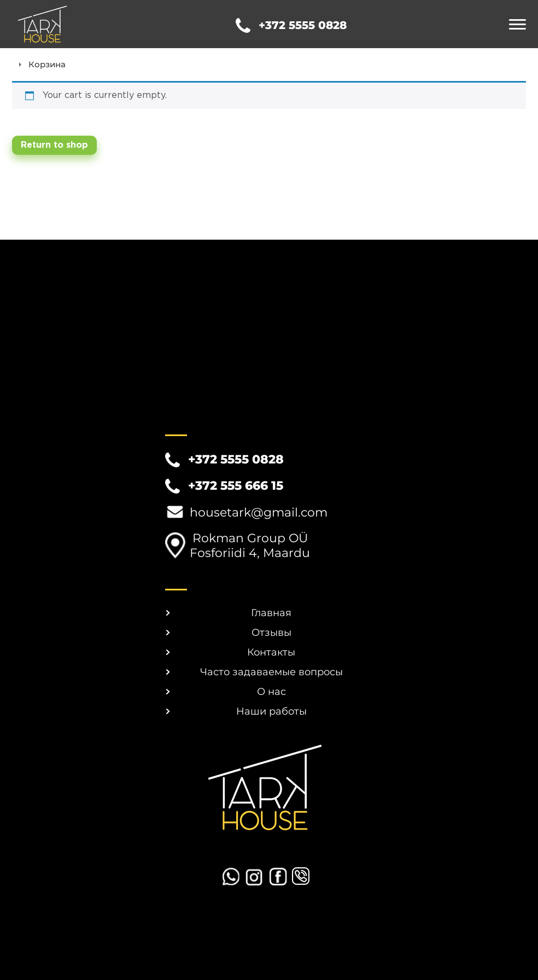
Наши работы (271, 711)
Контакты (271, 652)
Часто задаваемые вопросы (271, 672)
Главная (271, 613)
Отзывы (271, 633)
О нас (271, 692)
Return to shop (54, 145)
